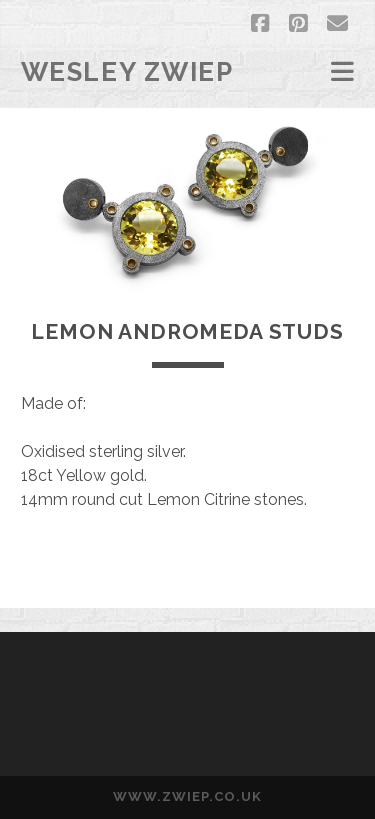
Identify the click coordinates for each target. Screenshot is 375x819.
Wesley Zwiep (127, 72)
